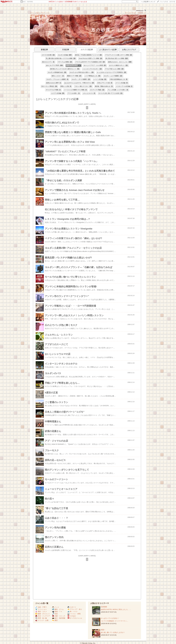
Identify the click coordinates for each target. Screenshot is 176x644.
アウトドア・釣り (75, 609)
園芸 (55, 620)
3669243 (140, 11)
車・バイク (72, 612)
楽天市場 (172, 2)
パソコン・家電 (74, 614)
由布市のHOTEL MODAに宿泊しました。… (116, 609)
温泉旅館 (104, 607)
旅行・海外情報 (28, 2)
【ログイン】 (142, 13)
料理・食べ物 (41, 618)
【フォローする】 (131, 13)
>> (148, 2)
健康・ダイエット (43, 614)
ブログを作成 (164, 2)
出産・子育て (41, 607)
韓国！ (103, 630)
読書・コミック (59, 616)
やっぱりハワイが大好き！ (110, 618)
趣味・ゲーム (58, 609)
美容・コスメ (41, 612)
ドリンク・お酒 (42, 620)
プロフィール (45, 13)
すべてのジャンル (75, 618)
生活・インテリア (43, 616)
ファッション (41, 609)
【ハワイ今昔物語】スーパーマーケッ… (115, 621)
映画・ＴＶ (57, 612)
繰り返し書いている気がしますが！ (113, 632)
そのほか (72, 616)
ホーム (33, 13)
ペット (56, 607)
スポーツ (72, 607)
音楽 (55, 614)
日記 (38, 13)
